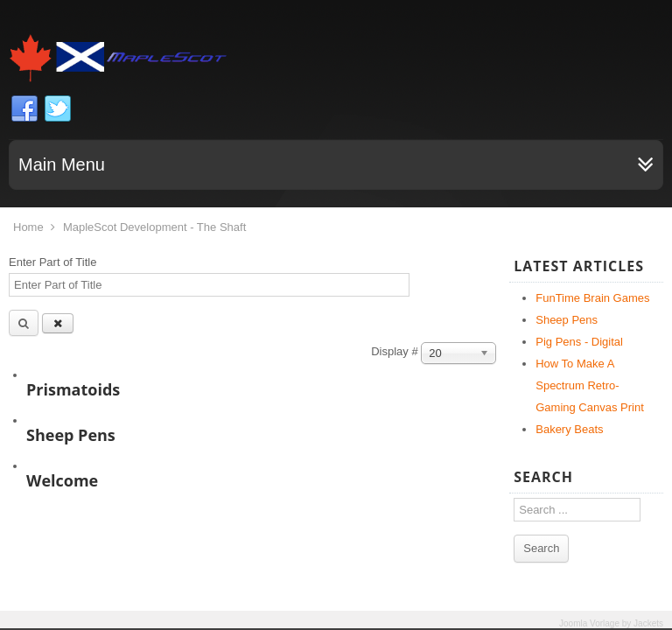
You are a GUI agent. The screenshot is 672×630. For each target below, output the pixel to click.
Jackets (648, 623)
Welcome (62, 480)
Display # (396, 351)
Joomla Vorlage (589, 623)
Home (28, 227)
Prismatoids (73, 389)
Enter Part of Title (54, 262)
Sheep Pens (71, 435)
